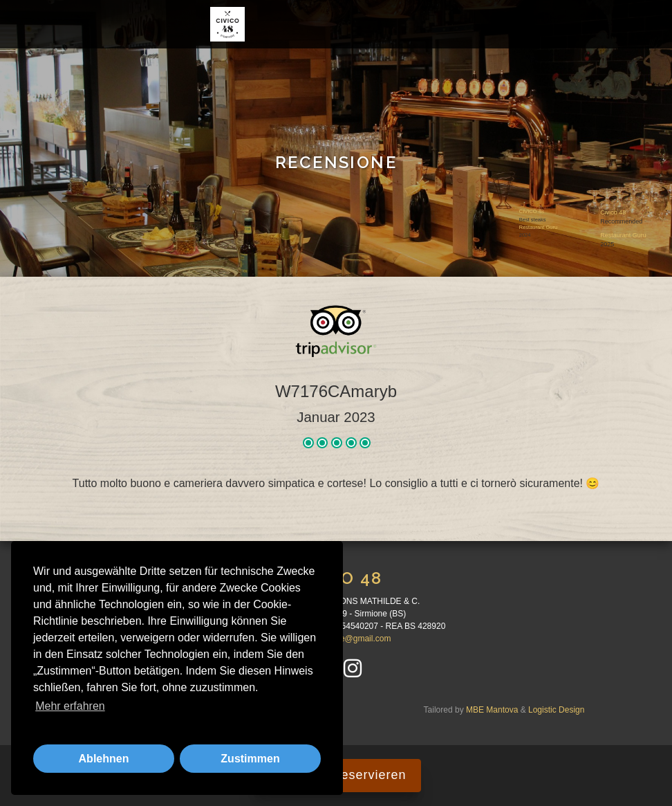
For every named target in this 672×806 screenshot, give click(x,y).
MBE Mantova (492, 710)
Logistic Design (556, 710)
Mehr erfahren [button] (70, 706)
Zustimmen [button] (250, 759)
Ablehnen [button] (104, 759)
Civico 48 (613, 212)
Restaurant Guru (538, 227)
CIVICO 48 (532, 211)
